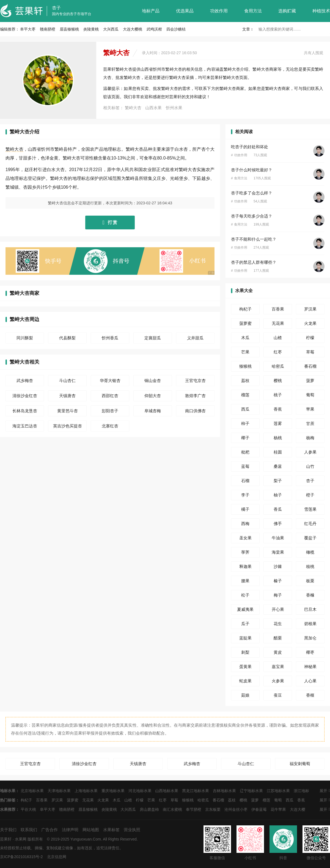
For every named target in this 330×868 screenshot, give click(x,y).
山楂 (278, 338)
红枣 (278, 352)
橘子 (245, 509)
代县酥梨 (67, 338)
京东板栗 (213, 809)
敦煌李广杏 (195, 396)
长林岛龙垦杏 (25, 411)
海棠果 (278, 552)
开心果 (278, 609)
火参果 (278, 681)
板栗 (310, 581)
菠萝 (310, 381)
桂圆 (278, 452)
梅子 (278, 595)
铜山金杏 (153, 381)
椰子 (245, 438)
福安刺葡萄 (300, 764)
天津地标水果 (59, 791)
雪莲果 (310, 509)
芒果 (245, 352)
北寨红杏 (110, 426)
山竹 (310, 466)
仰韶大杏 (153, 396)
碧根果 (310, 624)
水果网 (21, 839)
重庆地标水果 (113, 791)
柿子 (245, 423)
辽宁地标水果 (251, 791)
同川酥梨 (25, 338)
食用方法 (253, 11)
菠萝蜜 (245, 323)
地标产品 (151, 11)
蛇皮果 (245, 681)
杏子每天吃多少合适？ (252, 216)
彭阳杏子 (110, 411)
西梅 (245, 524)
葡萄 (310, 395)
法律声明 (70, 830)
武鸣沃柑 (154, 29)
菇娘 (245, 695)
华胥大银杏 (110, 381)
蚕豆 (278, 695)
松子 (245, 595)
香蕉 (278, 409)
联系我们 (29, 830)
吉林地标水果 (224, 791)
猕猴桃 (245, 366)
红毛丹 (310, 524)
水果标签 (111, 830)
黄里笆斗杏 (68, 411)
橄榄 (310, 552)
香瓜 (278, 509)
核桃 (310, 566)
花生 (278, 624)
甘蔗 (310, 423)
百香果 (278, 309)
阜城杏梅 (153, 411)
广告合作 (50, 830)
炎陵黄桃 (91, 29)
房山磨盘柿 (149, 809)
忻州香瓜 (110, 338)
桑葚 (278, 466)
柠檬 (310, 338)
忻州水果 (174, 108)
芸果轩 (6, 839)
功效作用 (219, 11)
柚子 (278, 495)
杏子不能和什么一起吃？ (254, 239)
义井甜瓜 (195, 338)
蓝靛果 (245, 638)
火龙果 (310, 323)
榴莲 (245, 395)
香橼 (310, 595)
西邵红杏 (110, 396)
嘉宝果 (278, 667)
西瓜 (245, 409)
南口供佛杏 (195, 411)
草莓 (310, 352)
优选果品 (185, 11)
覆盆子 (310, 538)
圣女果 (245, 538)
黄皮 (278, 652)
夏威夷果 (245, 609)
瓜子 (245, 624)
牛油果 (278, 538)
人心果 (310, 681)
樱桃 (278, 381)
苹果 (310, 409)
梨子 (278, 481)
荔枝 (245, 381)
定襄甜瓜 (153, 338)
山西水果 (153, 108)
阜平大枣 (28, 29)
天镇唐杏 (67, 396)
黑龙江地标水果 (196, 791)
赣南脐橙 (48, 29)
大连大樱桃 (133, 29)
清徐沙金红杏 (25, 396)
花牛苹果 (278, 809)
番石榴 (310, 366)
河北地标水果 (140, 791)
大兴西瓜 (111, 29)
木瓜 (245, 338)
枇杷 (245, 452)
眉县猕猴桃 (69, 29)
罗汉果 (310, 309)
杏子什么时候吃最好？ (252, 170)
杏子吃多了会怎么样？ (252, 193)
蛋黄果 (245, 667)
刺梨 (245, 652)
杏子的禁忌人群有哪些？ (254, 262)
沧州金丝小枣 (236, 809)
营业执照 (132, 830)
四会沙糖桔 (176, 29)
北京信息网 (57, 857)
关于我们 (8, 830)
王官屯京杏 (195, 381)
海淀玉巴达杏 (25, 426)
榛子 (278, 581)
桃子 (278, 395)
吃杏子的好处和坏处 (250, 147)
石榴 (245, 481)
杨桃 (278, 438)
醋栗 (278, 638)
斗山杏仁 (67, 381)
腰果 (245, 581)
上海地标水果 (86, 791)
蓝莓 (245, 466)
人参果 (310, 452)
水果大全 (244, 291)
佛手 (278, 524)
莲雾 (278, 423)
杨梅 (310, 438)
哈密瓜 (278, 366)
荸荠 (245, 552)
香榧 (310, 695)
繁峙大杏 (133, 108)
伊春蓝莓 (259, 809)
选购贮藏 (287, 11)
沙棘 (278, 566)
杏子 (56, 8)
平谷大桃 (28, 809)
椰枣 (310, 652)
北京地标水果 (32, 791)
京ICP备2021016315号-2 (21, 857)
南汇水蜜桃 (172, 809)
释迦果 (245, 566)
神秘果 (310, 667)
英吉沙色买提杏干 (68, 428)
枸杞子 (245, 309)
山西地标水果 (167, 791)
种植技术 (321, 11)
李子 (245, 495)
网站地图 (91, 830)
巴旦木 (310, 609)
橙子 (310, 495)
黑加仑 (310, 638)
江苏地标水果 (278, 791)
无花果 (278, 323)
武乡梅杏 (25, 381)
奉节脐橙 (194, 809)
